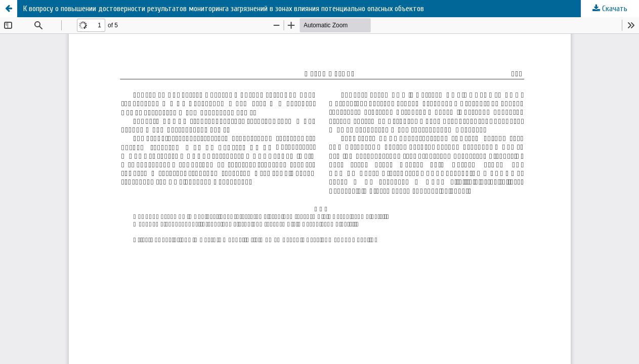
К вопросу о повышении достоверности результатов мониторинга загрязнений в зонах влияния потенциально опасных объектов (224, 9)
